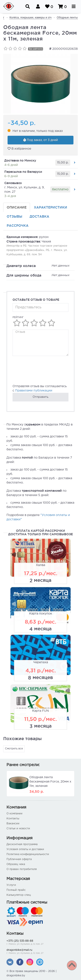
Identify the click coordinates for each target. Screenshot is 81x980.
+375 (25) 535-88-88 (40, 943)
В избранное (19, 149)
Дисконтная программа (22, 844)
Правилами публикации (34, 391)
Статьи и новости (18, 829)
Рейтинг (18, 317)
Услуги (11, 885)
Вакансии (13, 824)
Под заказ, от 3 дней (41, 140)
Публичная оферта (19, 859)
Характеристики (51, 207)
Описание (17, 207)
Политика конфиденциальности (28, 854)
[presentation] (45, 372)
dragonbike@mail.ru (40, 952)
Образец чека (16, 864)
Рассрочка (18, 226)
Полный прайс (16, 890)
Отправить (40, 397)
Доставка (39, 216)
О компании (14, 814)
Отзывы (14, 216)
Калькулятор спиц (19, 895)
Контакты (13, 819)
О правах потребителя (22, 869)
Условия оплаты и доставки (25, 849)
